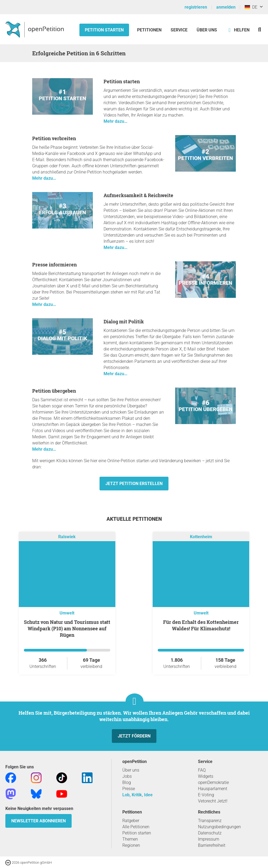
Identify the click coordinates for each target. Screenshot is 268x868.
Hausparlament (213, 789)
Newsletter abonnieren (38, 821)
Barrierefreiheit (212, 845)
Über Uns (207, 30)
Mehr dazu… (115, 121)
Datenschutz (210, 833)
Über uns (131, 770)
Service (179, 30)
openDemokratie (213, 782)
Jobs (127, 776)
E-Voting (206, 795)
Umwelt (67, 613)
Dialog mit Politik (124, 321)
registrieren (196, 7)
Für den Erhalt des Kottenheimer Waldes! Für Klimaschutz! (201, 625)
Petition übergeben (54, 391)
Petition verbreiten (54, 138)
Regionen (131, 845)
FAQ (202, 770)
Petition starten (104, 30)
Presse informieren (54, 265)
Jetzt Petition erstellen (134, 484)
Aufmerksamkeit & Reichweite (138, 195)
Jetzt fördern (134, 736)
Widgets (206, 776)
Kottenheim (201, 537)
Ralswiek (67, 537)
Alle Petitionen (136, 827)
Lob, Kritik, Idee (137, 795)
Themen (130, 839)
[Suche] (260, 29)
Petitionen (150, 30)
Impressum (209, 839)
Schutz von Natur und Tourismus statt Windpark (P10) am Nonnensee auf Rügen (67, 628)
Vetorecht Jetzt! (213, 801)
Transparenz (210, 821)
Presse (129, 789)
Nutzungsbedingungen (219, 827)
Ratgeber (131, 821)
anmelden (226, 7)
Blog (127, 782)
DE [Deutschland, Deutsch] (251, 7)
